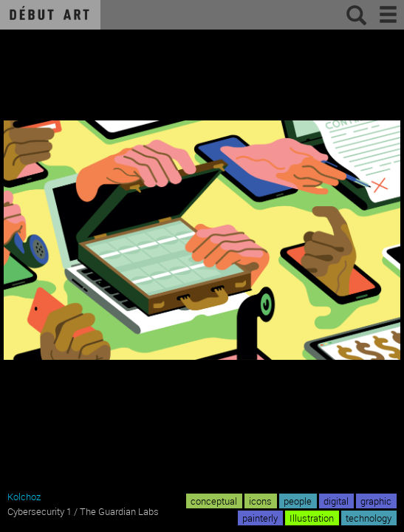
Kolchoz (24, 497)
